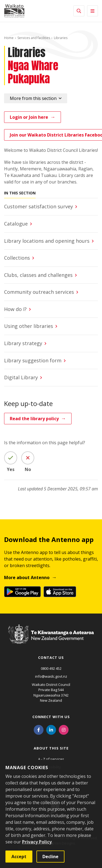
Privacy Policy (37, 842)
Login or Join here (29, 117)
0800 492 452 (51, 668)
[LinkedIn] (51, 730)
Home (9, 38)
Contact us (51, 657)
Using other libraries (29, 326)
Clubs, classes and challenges (38, 275)
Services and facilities (34, 38)
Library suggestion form (33, 360)
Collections (17, 258)
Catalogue (16, 224)
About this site (51, 748)
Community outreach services (39, 292)
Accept (19, 857)
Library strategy (23, 343)
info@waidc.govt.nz (51, 676)
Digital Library (21, 377)
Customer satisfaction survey (38, 206)
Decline (50, 857)
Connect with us (51, 717)
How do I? (15, 309)
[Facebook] (39, 730)
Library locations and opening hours (47, 241)
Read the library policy (34, 419)
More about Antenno (27, 577)
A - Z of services (51, 759)
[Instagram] (64, 730)
